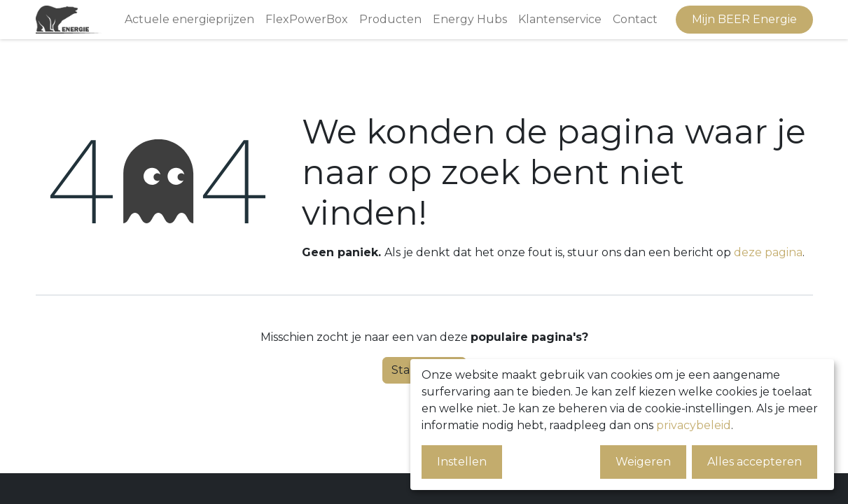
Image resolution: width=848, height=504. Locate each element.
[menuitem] (189, 20)
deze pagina (768, 252)
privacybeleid (694, 425)
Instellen (462, 462)
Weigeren (643, 462)
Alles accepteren (755, 462)
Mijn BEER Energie (744, 19)
